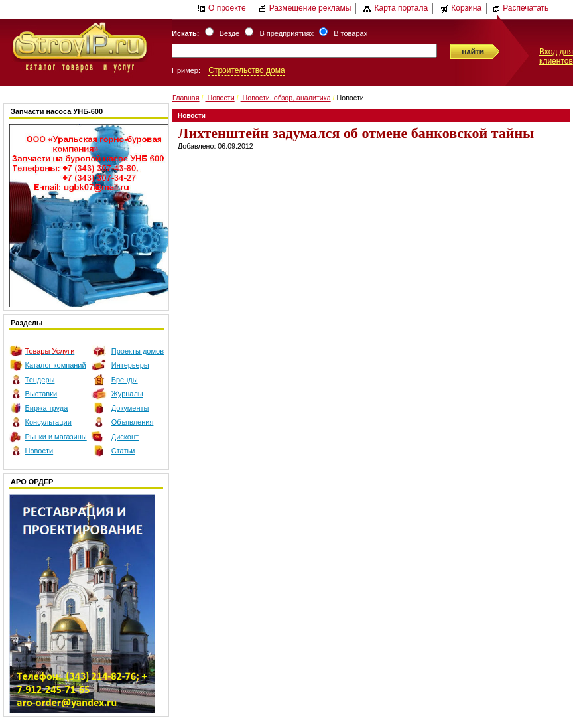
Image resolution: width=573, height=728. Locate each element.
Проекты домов (138, 351)
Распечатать (520, 8)
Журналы (127, 394)
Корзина (461, 8)
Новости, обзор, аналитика (286, 98)
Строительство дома (246, 70)
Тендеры (40, 380)
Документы (130, 408)
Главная (186, 98)
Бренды (125, 380)
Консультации (48, 422)
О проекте (222, 8)
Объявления (133, 422)
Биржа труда (47, 408)
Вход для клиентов (556, 56)
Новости (39, 451)
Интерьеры (130, 365)
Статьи (123, 451)
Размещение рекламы (305, 8)
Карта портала (396, 8)
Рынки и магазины (56, 437)
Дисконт (125, 437)
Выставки (41, 394)
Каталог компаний (56, 365)
